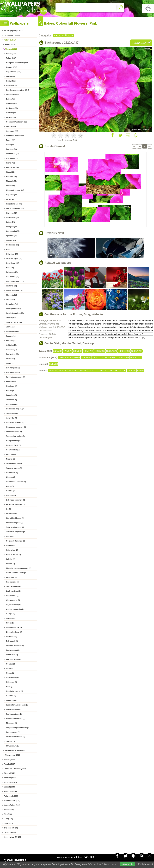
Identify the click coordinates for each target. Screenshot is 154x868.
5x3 (145, 146)
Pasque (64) (11, 117)
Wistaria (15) (11, 286)
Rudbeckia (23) (12, 245)
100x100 (132, 371)
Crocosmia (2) (12, 545)
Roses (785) (11, 54)
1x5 (134, 146)
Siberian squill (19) (14, 258)
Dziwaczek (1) (12, 641)
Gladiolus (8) (12, 386)
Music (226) (9, 810)
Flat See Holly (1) (13, 659)
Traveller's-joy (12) (14, 322)
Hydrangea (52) (13, 158)
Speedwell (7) (12, 413)
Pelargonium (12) (13, 309)
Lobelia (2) (11, 559)
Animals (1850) (10, 778)
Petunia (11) (11, 340)
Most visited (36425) (12, 837)
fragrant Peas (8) (13, 372)
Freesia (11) (11, 336)
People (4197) (10, 764)
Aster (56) (10, 145)
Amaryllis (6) (12, 418)
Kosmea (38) (11, 176)
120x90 (122, 371)
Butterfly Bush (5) (14, 445)
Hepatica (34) (12, 195)
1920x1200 (136, 358)
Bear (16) (10, 268)
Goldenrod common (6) (16, 427)
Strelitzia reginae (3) (15, 523)
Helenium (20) (12, 254)
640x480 (58, 351)
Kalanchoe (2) (12, 550)
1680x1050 (110, 358)
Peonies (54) (11, 149)
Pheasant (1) (11, 723)
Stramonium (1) (13, 746)
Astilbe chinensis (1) (15, 609)
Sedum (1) (10, 741)
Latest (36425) (10, 832)
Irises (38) (10, 172)
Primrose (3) (11, 514)
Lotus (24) (10, 222)
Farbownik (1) (12, 655)
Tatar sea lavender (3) (15, 527)
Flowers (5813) (11, 49)
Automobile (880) (11, 796)
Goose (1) (10, 673)
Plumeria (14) (12, 295)
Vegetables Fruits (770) (15, 750)
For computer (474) (12, 800)
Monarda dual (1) (13, 709)
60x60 (140, 371)
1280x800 (75, 358)
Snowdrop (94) (12, 95)
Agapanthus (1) (13, 596)
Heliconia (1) (11, 682)
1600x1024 (98, 358)
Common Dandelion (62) (16, 122)
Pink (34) (10, 199)
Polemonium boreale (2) (16, 573)
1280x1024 (112, 351)
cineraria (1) (11, 618)
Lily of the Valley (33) (15, 208)
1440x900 (86, 358)
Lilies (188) (11, 76)
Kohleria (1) (11, 696)
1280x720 (63, 358)
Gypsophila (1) (12, 678)
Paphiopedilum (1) (14, 714)
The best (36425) (11, 828)
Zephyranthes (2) (13, 591)
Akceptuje (128, 864)
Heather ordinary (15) (15, 281)
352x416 (53, 371)
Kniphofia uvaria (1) (15, 691)
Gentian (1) (11, 664)
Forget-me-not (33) (14, 204)
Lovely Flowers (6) (14, 432)
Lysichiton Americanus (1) (17, 705)
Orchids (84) (11, 104)
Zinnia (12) (11, 327)
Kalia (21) (10, 249)
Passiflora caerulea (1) (16, 719)
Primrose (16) (12, 272)
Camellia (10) (12, 350)
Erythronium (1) (13, 650)
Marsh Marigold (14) (15, 290)
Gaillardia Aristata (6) (15, 422)
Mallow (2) (10, 564)
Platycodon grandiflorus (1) (18, 728)
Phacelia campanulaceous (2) (19, 568)
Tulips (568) (11, 58)
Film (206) (8, 814)
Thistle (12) (11, 318)
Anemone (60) (12, 131)
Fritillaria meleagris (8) (16, 377)
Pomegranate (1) (13, 732)
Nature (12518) (10, 40)
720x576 (68, 351)
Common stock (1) (14, 627)
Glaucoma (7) (12, 404)
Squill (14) (10, 299)
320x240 (63, 371)
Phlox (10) (10, 359)
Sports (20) (9, 823)
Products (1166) (11, 791)
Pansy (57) (11, 140)
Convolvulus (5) (13, 450)
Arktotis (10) (11, 345)
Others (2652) (10, 773)
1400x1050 (124, 351)
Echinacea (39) (12, 167)
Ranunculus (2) (13, 582)
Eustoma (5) (11, 454)
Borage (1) (11, 614)
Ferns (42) (10, 163)
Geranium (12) (12, 304)
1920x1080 (123, 358)
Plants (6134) (11, 44)
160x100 (93, 371)
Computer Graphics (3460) (15, 769)
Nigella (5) (10, 459)
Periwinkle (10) (12, 354)
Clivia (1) (10, 623)
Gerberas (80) (12, 108)
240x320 (73, 371)
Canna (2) (10, 536)
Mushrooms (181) (12, 755)
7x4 (150, 146)
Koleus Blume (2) (13, 555)
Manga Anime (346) (12, 805)
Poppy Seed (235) (14, 72)
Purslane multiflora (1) (16, 737)
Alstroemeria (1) (13, 600)
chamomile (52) (13, 154)
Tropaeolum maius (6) (15, 436)
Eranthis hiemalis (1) (15, 646)
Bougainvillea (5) (13, 441)
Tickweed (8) (12, 400)
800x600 (78, 351)
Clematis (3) (11, 495)
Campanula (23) (13, 231)
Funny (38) (8, 819)
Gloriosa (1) (11, 668)
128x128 (113, 371)
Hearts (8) (10, 391)
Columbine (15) (13, 277)
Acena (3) (10, 486)
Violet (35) (10, 186)
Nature (57, 36)
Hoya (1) (10, 687)
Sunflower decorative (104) (18, 90)
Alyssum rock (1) (13, 605)
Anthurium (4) (12, 473)
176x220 (83, 371)
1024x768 (88, 351)
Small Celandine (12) (15, 313)
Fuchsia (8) (11, 381)
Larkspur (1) (11, 700)
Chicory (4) (11, 477)
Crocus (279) (12, 67)
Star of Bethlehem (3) (15, 518)
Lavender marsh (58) (15, 136)
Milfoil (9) (10, 363)
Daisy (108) (11, 81)
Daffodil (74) (11, 113)
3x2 (139, 146)
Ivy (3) (9, 509)
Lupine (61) (11, 126)
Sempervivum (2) (13, 586)
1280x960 (100, 351)
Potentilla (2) (12, 577)
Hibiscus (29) (12, 213)
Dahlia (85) (11, 99)
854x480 (54, 364)
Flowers (69, 36)
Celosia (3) (11, 491)
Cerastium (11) (12, 331)
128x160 (103, 371)
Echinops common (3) (15, 500)
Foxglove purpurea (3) (16, 504)
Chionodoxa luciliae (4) (16, 482)
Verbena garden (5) (14, 468)
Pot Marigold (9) (13, 368)
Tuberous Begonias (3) (16, 532)
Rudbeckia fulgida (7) (15, 409)
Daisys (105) (11, 85)
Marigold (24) (12, 227)
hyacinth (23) (12, 236)
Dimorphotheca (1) (14, 632)
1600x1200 (137, 351)
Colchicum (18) (13, 263)
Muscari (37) (11, 181)
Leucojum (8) (12, 395)
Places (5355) (10, 759)
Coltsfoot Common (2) (15, 541)
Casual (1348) (10, 787)
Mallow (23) (11, 240)
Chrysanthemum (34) (15, 190)
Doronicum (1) (12, 637)
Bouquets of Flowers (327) (17, 63)
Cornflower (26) (13, 217)
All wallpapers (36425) (13, 31)
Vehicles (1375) (10, 782)
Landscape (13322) (12, 35)
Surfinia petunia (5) (14, 463)
